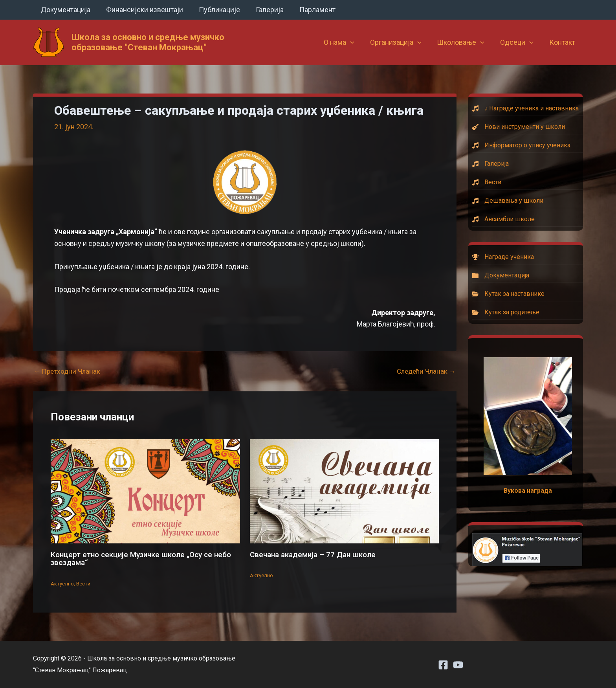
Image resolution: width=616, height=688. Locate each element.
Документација (65, 10)
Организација (401, 42)
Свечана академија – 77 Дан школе (316, 554)
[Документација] (528, 275)
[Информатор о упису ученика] (528, 145)
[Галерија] (528, 164)
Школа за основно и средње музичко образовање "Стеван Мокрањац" (148, 42)
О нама (346, 42)
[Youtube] (458, 665)
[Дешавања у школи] (528, 201)
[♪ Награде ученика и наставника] (528, 108)
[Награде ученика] (528, 257)
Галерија (264, 10)
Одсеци (519, 42)
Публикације (215, 10)
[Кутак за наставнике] (528, 294)
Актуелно (63, 583)
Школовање (465, 42)
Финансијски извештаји (142, 10)
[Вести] (528, 182)
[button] (357, 42)
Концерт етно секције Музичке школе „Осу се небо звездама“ (136, 558)
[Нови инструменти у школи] (528, 127)
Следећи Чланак (424, 371)
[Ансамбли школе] (528, 219)
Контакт (563, 42)
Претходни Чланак (68, 371)
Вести (85, 583)
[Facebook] (443, 665)
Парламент (310, 10)
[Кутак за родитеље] (528, 312)
